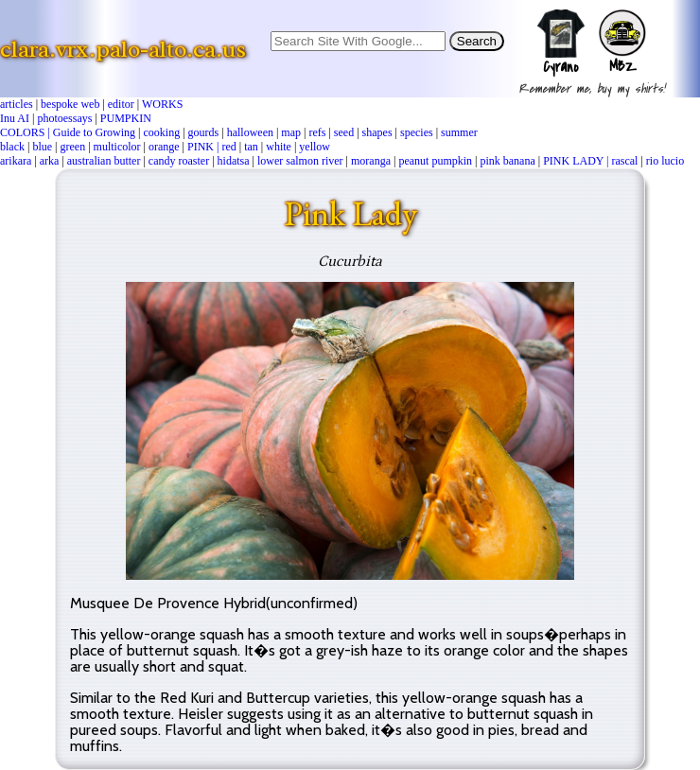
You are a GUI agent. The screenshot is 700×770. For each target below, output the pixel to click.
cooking (161, 132)
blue (42, 147)
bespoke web (70, 104)
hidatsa (234, 161)
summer (459, 132)
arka (50, 161)
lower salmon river (300, 161)
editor (121, 104)
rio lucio (665, 161)
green (72, 147)
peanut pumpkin (435, 161)
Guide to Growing (94, 132)
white (279, 147)
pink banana (507, 161)
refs (317, 132)
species (417, 132)
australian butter (104, 161)
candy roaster (179, 161)
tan (251, 147)
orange (164, 147)
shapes (377, 132)
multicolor (117, 147)
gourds (204, 132)
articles (17, 104)
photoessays (64, 118)
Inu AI (15, 118)
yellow (315, 147)
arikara (16, 161)
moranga (371, 161)
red (228, 147)
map (291, 132)
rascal (624, 161)
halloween (250, 132)
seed (344, 132)
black (12, 147)
